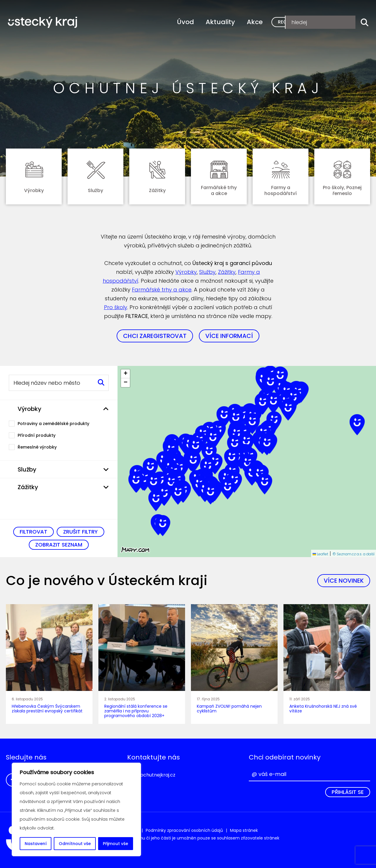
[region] (76, 809)
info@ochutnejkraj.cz (151, 775)
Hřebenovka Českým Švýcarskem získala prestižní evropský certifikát (47, 709)
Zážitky (227, 272)
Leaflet (320, 554)
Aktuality (220, 22)
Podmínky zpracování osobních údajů (184, 830)
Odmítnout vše (75, 844)
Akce (255, 22)
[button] (213, 439)
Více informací (229, 336)
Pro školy (116, 307)
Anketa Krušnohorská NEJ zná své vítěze (323, 709)
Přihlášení (336, 22)
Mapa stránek (244, 830)
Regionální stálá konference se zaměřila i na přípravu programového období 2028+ (136, 711)
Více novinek (344, 581)
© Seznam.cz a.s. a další (354, 554)
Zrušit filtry (80, 532)
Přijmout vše (115, 844)
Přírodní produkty (37, 435)
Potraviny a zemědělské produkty (53, 424)
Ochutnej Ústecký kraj (43, 25)
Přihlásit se (348, 792)
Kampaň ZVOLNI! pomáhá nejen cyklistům (229, 709)
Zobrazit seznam (59, 545)
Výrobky (186, 272)
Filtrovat (33, 532)
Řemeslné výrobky (37, 447)
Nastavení (36, 844)
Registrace (292, 22)
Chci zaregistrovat (155, 336)
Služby (207, 272)
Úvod (185, 22)
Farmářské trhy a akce (162, 290)
